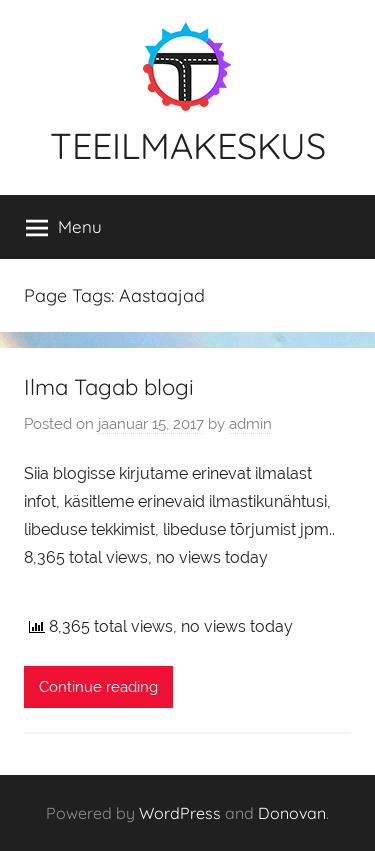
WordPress (180, 813)
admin (250, 424)
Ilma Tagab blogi (109, 387)
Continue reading (98, 687)
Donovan (292, 813)
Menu (64, 227)
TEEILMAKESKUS (188, 145)
